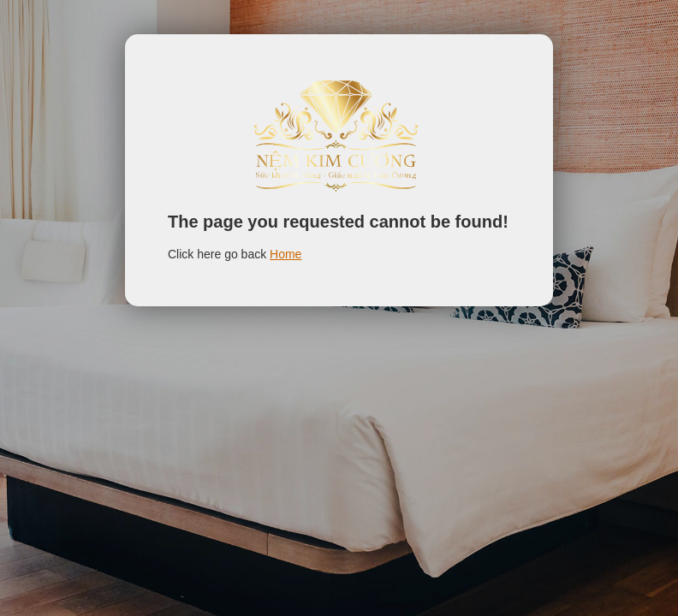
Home (285, 254)
